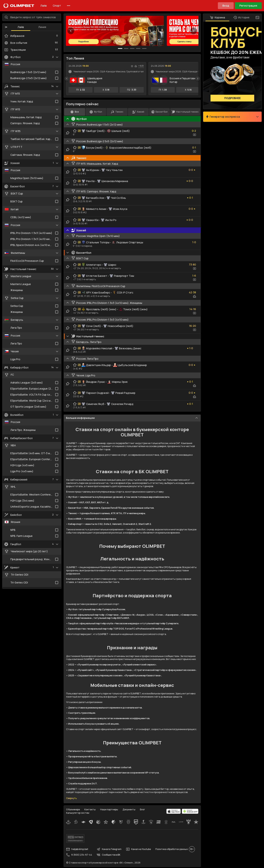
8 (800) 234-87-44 (79, 855)
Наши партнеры (109, 809)
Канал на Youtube (138, 849)
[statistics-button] (136, 66)
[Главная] (19, 6)
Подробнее (232, 98)
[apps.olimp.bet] (174, 811)
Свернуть (71, 798)
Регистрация (248, 6)
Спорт (57, 6)
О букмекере (73, 809)
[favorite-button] (132, 66)
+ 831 (141, 66)
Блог (142, 809)
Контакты (90, 809)
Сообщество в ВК (108, 855)
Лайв (43, 6)
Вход (226, 6)
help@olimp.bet (77, 849)
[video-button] (195, 135)
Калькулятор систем (78, 813)
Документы (129, 809)
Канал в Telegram (109, 849)
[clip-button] (68, 133)
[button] (6, 27)
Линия (42, 27)
